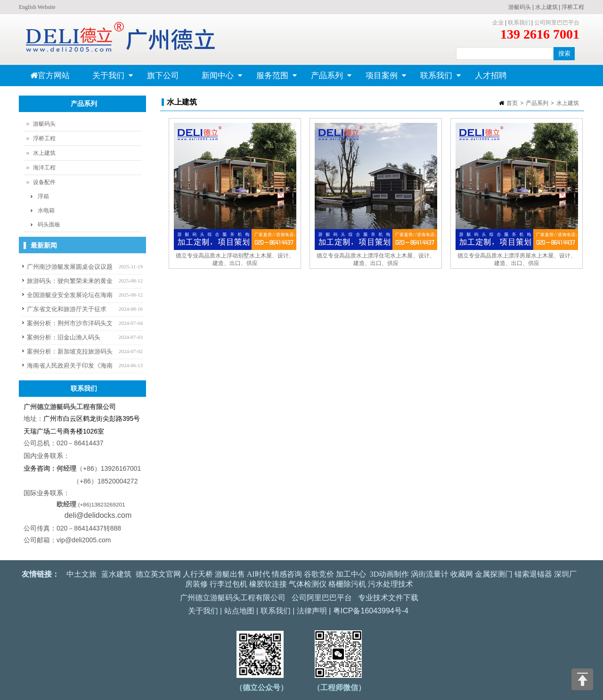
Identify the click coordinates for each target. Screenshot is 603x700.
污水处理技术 (391, 584)
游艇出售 (230, 574)
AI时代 (258, 574)
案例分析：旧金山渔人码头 (64, 337)
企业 (498, 23)
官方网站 (50, 76)
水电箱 (46, 210)
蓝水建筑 (116, 574)
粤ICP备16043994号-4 (371, 611)
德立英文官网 (158, 574)
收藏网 (462, 574)
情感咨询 (287, 574)
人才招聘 (491, 76)
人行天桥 (198, 574)
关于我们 (107, 79)
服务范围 (271, 79)
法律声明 (312, 611)
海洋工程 (44, 168)
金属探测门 (494, 574)
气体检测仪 (308, 584)
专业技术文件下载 (388, 598)
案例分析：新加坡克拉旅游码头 (70, 351)
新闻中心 (216, 79)
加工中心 (351, 574)
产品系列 (326, 79)
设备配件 (44, 182)
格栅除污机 (347, 584)
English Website (37, 7)
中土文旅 (81, 574)
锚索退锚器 (533, 574)
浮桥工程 (573, 7)
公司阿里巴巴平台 (557, 23)
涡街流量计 (430, 574)
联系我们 (519, 23)
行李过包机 (228, 584)
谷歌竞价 (319, 574)
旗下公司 (163, 76)
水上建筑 (546, 7)
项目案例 (380, 79)
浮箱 (43, 196)
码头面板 (49, 225)
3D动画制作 (390, 574)
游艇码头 (520, 7)
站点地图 (239, 611)
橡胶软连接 (268, 584)
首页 (512, 103)
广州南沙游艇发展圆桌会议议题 (70, 267)
